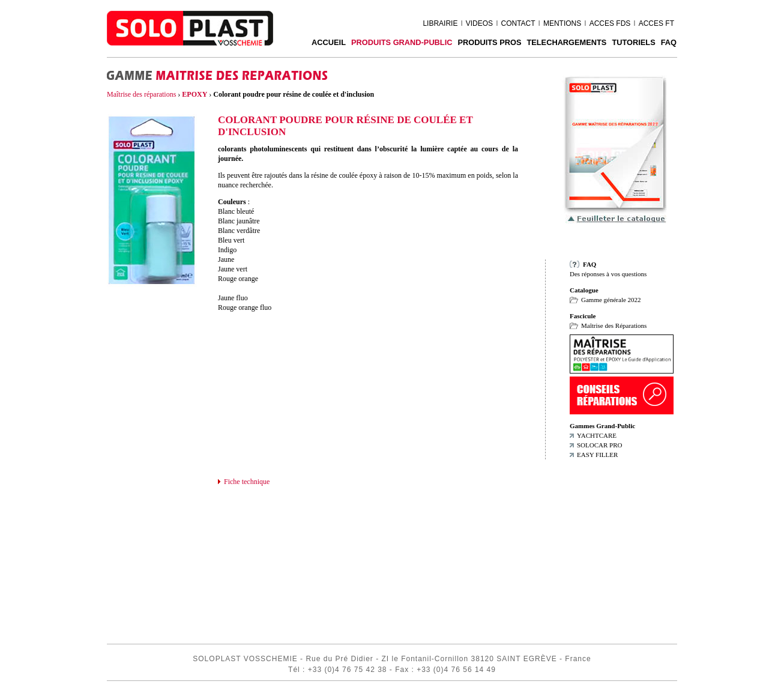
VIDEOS (479, 23)
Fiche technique (247, 482)
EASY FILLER (597, 455)
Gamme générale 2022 (611, 300)
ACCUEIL (329, 42)
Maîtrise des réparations (141, 94)
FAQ (669, 42)
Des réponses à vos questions (608, 274)
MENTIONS (562, 23)
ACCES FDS (610, 23)
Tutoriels (633, 42)
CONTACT (518, 23)
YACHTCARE (597, 435)
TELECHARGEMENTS (566, 42)
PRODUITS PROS (489, 42)
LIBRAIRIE (440, 23)
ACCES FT (656, 23)
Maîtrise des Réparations (614, 325)
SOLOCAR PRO (600, 445)
